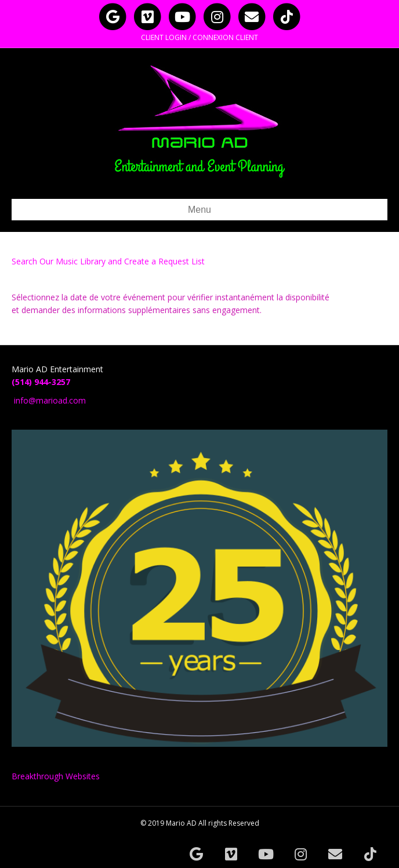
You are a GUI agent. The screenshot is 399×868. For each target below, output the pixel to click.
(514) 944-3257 (41, 382)
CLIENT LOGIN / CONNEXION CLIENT (199, 37)
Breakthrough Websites (56, 776)
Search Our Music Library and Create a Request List (108, 261)
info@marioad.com (50, 400)
